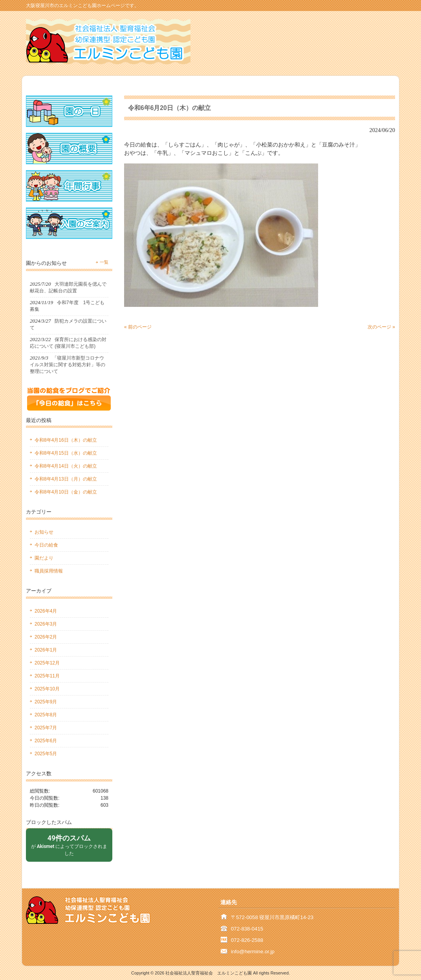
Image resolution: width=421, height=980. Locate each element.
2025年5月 (46, 754)
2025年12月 (47, 663)
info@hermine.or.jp (253, 952)
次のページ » (381, 327)
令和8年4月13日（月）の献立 (66, 479)
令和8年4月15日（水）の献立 (66, 453)
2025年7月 (46, 728)
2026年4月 (46, 611)
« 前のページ (138, 327)
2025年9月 (46, 702)
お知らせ (44, 532)
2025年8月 (46, 715)
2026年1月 (46, 650)
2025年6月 (46, 741)
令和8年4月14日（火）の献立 (66, 466)
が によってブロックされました (69, 845)
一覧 (104, 262)
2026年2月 (46, 637)
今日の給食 (46, 545)
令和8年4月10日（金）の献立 (66, 492)
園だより (44, 558)
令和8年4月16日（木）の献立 (66, 440)
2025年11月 (47, 676)
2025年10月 (47, 689)
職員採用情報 (49, 571)
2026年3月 (46, 624)
